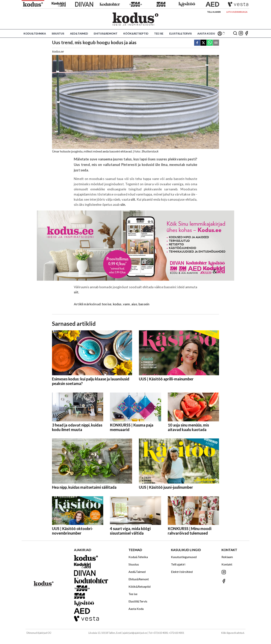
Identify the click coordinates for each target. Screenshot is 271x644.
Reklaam (227, 557)
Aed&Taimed (79, 33)
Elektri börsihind (182, 572)
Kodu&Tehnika (35, 33)
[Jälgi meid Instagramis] (241, 33)
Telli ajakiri (214, 12)
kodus (117, 304)
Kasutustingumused (184, 557)
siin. (123, 205)
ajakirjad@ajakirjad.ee (135, 633)
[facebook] (197, 43)
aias (134, 304)
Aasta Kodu (206, 33)
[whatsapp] (210, 43)
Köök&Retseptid (136, 33)
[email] (216, 43)
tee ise (107, 304)
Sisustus (58, 33)
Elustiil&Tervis (180, 33)
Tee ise (159, 33)
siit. (133, 199)
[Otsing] (235, 33)
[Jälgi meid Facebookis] (247, 33)
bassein (144, 304)
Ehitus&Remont (106, 33)
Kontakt (227, 564)
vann (126, 304)
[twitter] (203, 43)
